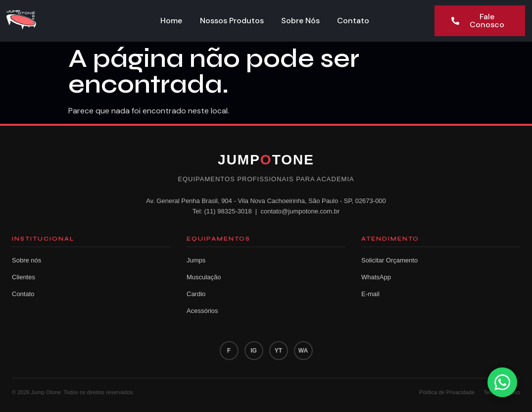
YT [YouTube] (278, 351)
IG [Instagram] (254, 351)
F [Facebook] (229, 351)
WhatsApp (376, 277)
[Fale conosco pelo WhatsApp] (502, 382)
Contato (354, 21)
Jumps (196, 260)
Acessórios (202, 311)
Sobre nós (26, 260)
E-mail (370, 294)
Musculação (204, 277)
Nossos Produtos (232, 21)
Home (171, 21)
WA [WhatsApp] (303, 351)
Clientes (24, 277)
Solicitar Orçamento (389, 260)
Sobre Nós (301, 21)
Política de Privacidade (447, 392)
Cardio (196, 294)
